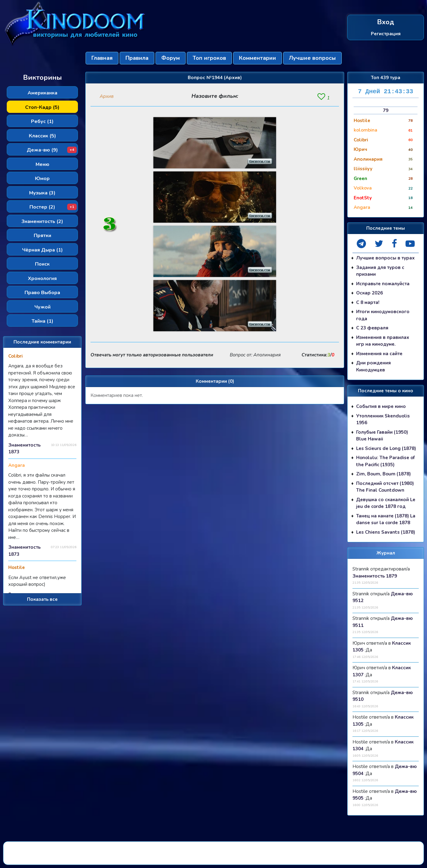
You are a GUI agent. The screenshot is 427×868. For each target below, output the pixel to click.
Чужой (42, 307)
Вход (386, 22)
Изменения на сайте (379, 354)
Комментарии (258, 58)
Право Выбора (42, 293)
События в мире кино (381, 406)
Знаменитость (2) (42, 221)
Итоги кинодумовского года (383, 315)
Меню (42, 164)
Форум (171, 58)
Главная (102, 58)
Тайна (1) (42, 321)
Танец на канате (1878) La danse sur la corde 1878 (386, 519)
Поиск (42, 264)
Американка (42, 93)
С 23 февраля (372, 328)
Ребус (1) (42, 121)
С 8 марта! (368, 302)
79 (386, 110)
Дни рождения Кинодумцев (373, 366)
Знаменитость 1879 (375, 576)
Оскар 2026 (369, 293)
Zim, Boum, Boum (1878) (383, 474)
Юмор (42, 179)
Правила (137, 58)
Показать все (42, 599)
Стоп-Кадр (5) (42, 107)
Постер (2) (53, 207)
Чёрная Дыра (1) (42, 250)
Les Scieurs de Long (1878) (386, 448)
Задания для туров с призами (380, 271)
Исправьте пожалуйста (383, 284)
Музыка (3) (42, 193)
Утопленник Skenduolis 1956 (383, 419)
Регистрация (386, 33)
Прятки (42, 236)
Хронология (42, 278)
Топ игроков (209, 58)
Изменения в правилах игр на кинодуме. (383, 341)
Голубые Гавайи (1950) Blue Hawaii (382, 436)
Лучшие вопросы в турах (385, 258)
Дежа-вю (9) (52, 150)
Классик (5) (42, 136)
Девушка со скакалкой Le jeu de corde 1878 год (386, 503)
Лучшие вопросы (312, 58)
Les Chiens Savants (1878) (386, 532)
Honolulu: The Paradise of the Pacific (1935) (385, 461)
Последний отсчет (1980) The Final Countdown (385, 487)
